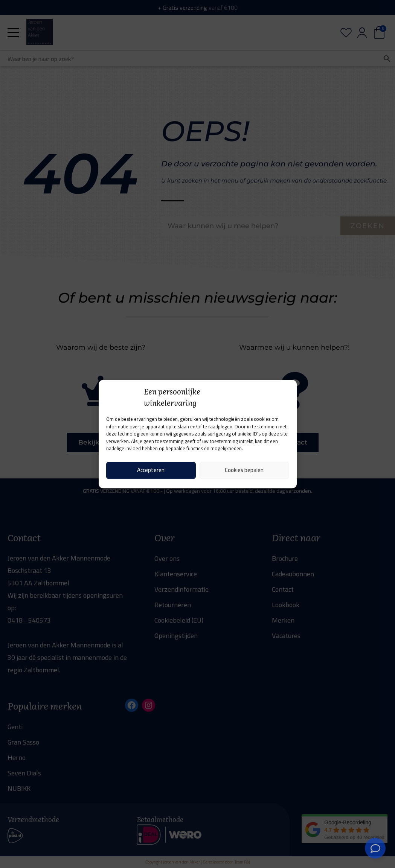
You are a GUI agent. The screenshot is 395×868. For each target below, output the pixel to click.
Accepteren (151, 470)
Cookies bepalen (244, 470)
